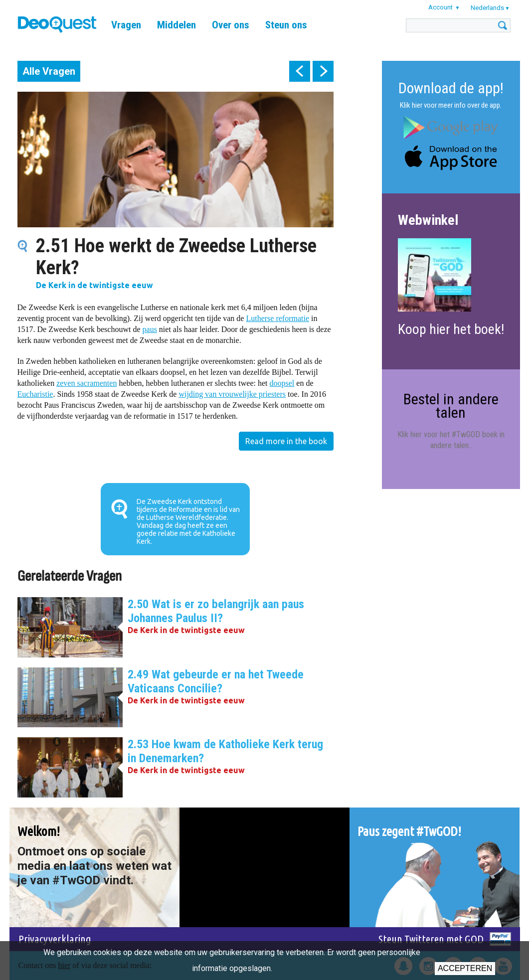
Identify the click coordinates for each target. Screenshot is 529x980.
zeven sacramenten (87, 383)
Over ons (231, 25)
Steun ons (286, 25)
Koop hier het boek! (451, 329)
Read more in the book (286, 441)
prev (300, 71)
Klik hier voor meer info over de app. (451, 105)
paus (150, 329)
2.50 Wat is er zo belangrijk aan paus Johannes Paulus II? (216, 611)
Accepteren (465, 968)
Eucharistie (35, 394)
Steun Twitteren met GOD (431, 939)
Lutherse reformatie (277, 318)
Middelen (176, 25)
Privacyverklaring (55, 939)
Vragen (126, 25)
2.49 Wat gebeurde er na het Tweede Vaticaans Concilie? (216, 681)
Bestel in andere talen (451, 406)
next (323, 71)
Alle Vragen (49, 71)
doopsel (282, 383)
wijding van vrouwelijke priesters (232, 394)
